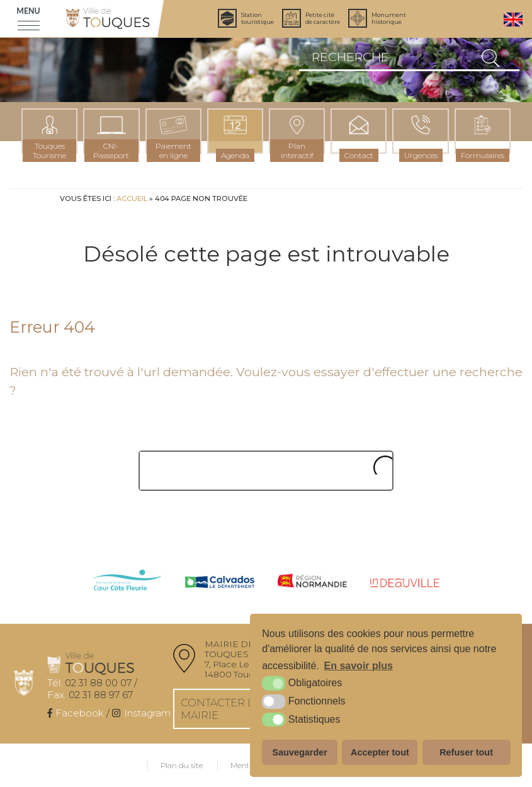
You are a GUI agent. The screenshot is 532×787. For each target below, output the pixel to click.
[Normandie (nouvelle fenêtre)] (312, 582)
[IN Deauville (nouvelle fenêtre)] (405, 583)
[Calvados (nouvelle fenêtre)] (220, 583)
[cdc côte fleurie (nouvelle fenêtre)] (127, 581)
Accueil (132, 198)
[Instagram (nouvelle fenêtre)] (141, 713)
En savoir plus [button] (359, 666)
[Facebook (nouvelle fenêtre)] (76, 713)
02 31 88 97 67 (90, 695)
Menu (28, 11)
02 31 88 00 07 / (92, 683)
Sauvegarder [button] (300, 752)
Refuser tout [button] (466, 752)
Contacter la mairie (221, 709)
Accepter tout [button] (380, 752)
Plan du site (182, 765)
